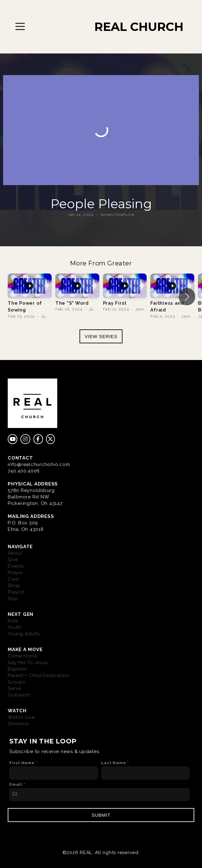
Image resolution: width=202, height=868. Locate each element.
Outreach (19, 695)
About (15, 553)
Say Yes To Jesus (28, 663)
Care (13, 579)
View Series (101, 336)
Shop (14, 586)
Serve (15, 688)
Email (16, 784)
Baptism (17, 669)
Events (16, 566)
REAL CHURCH (139, 27)
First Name (22, 763)
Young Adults (24, 634)
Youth (15, 627)
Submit (101, 815)
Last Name (114, 763)
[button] (187, 297)
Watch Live (21, 717)
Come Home (23, 656)
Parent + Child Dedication (39, 675)
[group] (30, 297)
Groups (17, 682)
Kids (13, 621)
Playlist (16, 592)
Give (13, 560)
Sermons (18, 724)
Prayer (15, 573)
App (13, 599)
